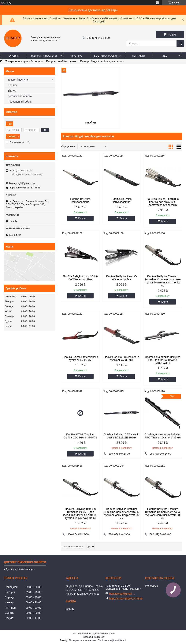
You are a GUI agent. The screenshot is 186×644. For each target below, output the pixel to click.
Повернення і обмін (20, 102)
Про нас (77, 56)
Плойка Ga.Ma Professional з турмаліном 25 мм (80, 358)
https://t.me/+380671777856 (25, 188)
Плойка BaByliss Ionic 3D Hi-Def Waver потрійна (80, 278)
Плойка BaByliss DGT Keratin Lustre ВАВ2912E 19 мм (121, 436)
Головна (13, 56)
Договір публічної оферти (20, 569)
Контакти (139, 56)
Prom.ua (111, 634)
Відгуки (12, 91)
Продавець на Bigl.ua (93, 637)
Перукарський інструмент (62, 61)
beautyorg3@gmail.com (22, 183)
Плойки (91, 123)
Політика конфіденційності (112, 640)
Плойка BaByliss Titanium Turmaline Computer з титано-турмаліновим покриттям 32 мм (163, 281)
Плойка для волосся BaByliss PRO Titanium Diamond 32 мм (163, 436)
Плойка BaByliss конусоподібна (80, 200)
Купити (82, 218)
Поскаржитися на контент (83, 640)
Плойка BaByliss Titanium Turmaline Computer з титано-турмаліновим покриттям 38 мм (163, 513)
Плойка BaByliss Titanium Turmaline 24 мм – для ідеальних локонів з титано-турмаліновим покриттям (80, 513)
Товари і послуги (18, 80)
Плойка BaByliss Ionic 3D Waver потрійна (121, 278)
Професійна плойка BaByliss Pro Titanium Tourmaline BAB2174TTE (163, 360)
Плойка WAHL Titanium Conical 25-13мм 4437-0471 (80, 436)
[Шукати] (180, 43)
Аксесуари (37, 61)
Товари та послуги (44, 56)
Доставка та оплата (107, 56)
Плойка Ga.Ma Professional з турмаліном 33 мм (121, 358)
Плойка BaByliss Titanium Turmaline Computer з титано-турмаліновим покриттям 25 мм (121, 513)
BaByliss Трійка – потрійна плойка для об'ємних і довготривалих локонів (163, 202)
